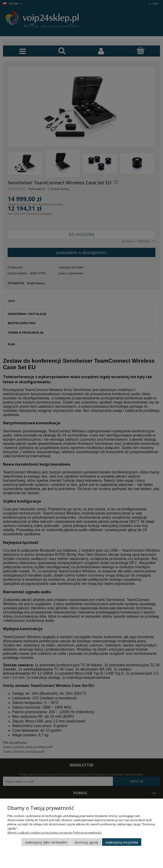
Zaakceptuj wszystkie (122, 842)
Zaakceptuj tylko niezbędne (46, 842)
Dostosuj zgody (86, 842)
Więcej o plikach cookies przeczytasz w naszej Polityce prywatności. (55, 832)
